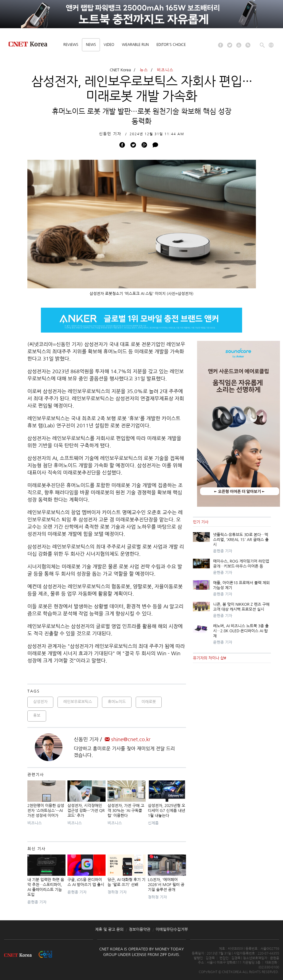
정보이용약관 (140, 929)
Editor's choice (171, 45)
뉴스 (144, 70)
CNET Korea (120, 70)
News (91, 45)
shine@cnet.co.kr (128, 739)
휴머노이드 (117, 702)
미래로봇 (149, 702)
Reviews (71, 45)
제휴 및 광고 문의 (109, 929)
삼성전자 (40, 702)
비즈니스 (165, 70)
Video (109, 45)
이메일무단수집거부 (172, 929)
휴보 (37, 715)
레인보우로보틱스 (78, 702)
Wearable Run (135, 45)
